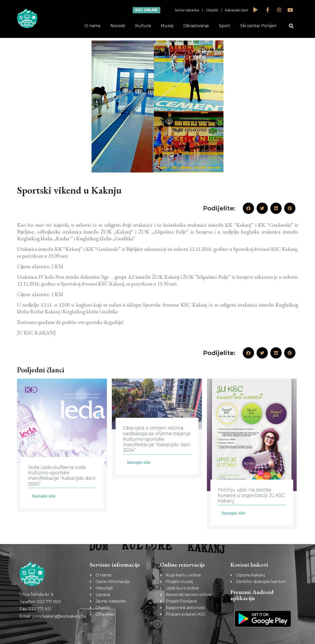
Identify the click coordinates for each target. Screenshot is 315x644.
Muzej (167, 26)
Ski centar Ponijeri (258, 26)
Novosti (118, 26)
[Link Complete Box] (62, 445)
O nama (92, 26)
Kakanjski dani (237, 10)
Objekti (212, 10)
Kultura (143, 26)
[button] (291, 26)
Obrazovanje (196, 26)
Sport (225, 26)
